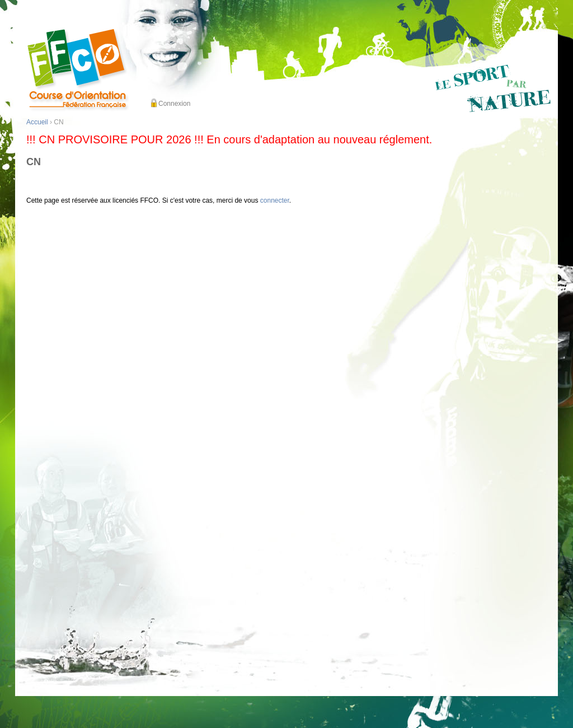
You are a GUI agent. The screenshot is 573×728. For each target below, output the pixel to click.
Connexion (174, 104)
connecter (275, 200)
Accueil (37, 122)
